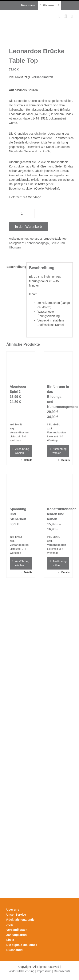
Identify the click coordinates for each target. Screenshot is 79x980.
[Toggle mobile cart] (59, 16)
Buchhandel (15, 950)
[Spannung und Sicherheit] (21, 488)
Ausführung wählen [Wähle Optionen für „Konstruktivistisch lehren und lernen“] (60, 563)
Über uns (13, 910)
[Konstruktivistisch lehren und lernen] (58, 488)
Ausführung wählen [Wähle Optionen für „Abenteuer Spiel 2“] (22, 451)
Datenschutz (62, 971)
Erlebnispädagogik (37, 243)
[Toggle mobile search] (66, 16)
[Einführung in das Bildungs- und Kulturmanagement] (58, 366)
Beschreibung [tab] (15, 267)
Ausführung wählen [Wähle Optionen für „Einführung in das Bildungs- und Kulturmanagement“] (60, 451)
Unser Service (16, 915)
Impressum (44, 971)
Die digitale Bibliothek (22, 945)
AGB (10, 925)
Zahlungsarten (16, 935)
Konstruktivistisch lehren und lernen (62, 514)
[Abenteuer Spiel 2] (21, 366)
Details (28, 460)
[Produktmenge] (22, 214)
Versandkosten (42, 77)
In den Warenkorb (29, 227)
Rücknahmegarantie (20, 920)
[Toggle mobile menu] (72, 16)
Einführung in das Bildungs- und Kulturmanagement (63, 397)
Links (10, 940)
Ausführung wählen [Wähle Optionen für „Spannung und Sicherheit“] (22, 563)
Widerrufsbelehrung (21, 971)
